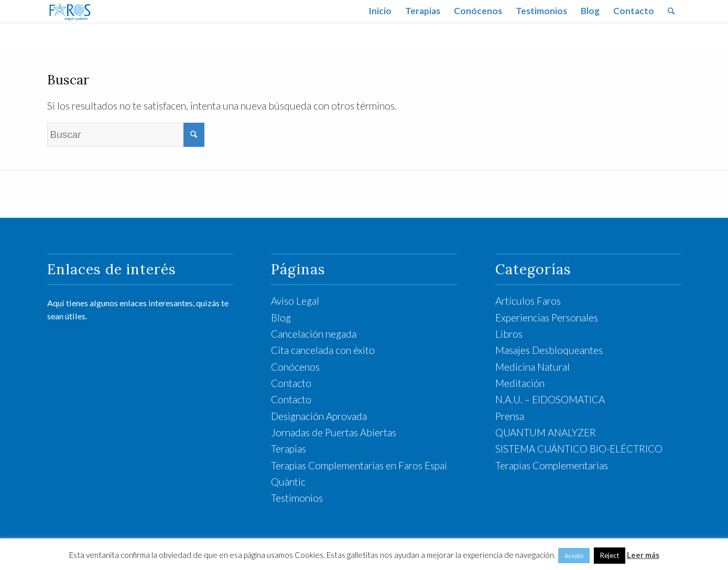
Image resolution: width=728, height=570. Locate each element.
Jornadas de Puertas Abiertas (334, 432)
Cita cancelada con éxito (323, 350)
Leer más (643, 555)
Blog (281, 318)
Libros (509, 334)
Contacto (291, 383)
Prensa (510, 416)
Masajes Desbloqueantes (549, 350)
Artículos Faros (528, 301)
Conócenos (295, 367)
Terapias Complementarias (552, 465)
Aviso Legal (295, 301)
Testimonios (297, 498)
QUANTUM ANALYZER (546, 432)
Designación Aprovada (319, 416)
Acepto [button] (574, 556)
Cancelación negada (314, 334)
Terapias (289, 449)
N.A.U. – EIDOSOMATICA (550, 399)
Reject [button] (610, 555)
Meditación (520, 383)
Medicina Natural (533, 367)
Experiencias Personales (547, 318)
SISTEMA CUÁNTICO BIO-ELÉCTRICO (579, 449)
